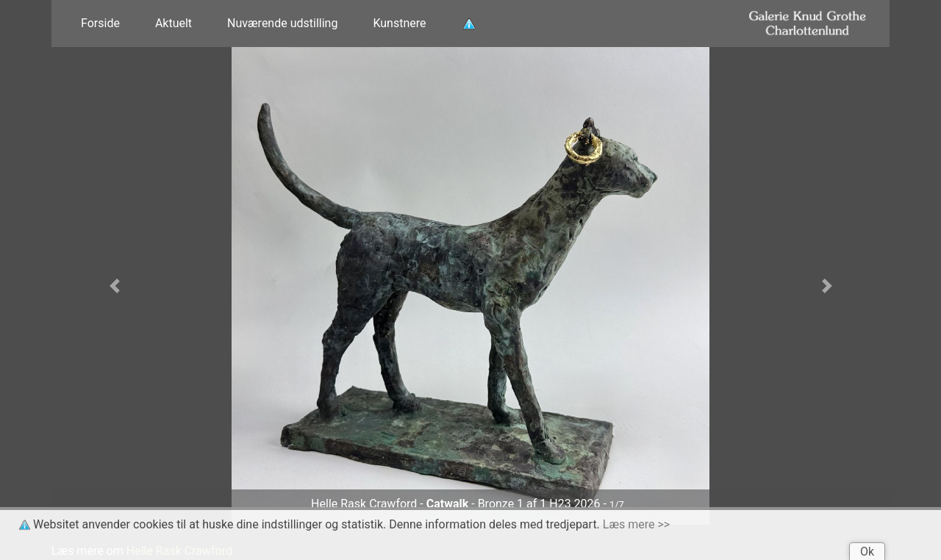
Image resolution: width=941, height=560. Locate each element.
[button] (114, 286)
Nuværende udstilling (282, 23)
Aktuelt (173, 23)
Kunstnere (399, 23)
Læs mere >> (636, 524)
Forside (100, 23)
